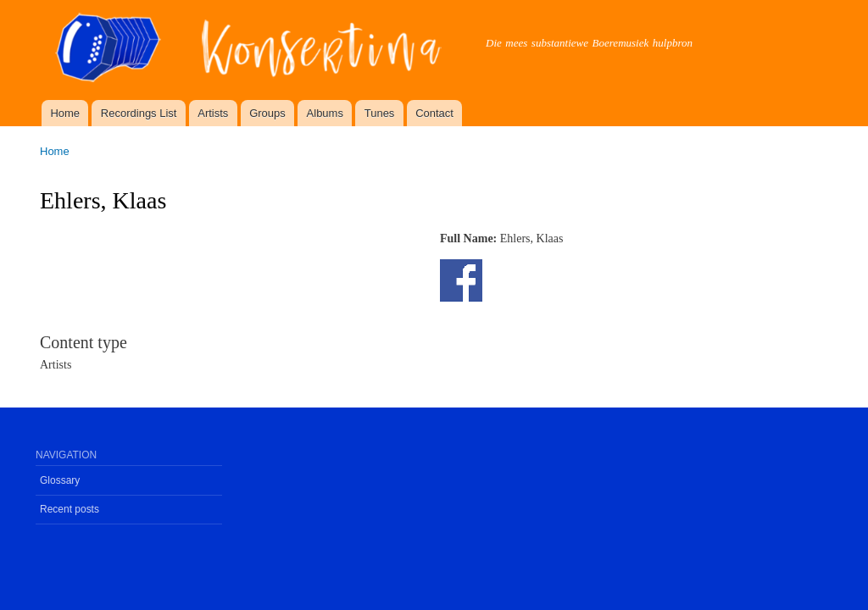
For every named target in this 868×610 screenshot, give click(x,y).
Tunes (380, 113)
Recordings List (139, 113)
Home (65, 113)
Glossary (60, 480)
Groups (267, 113)
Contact (434, 113)
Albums (325, 113)
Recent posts (70, 509)
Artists (213, 113)
